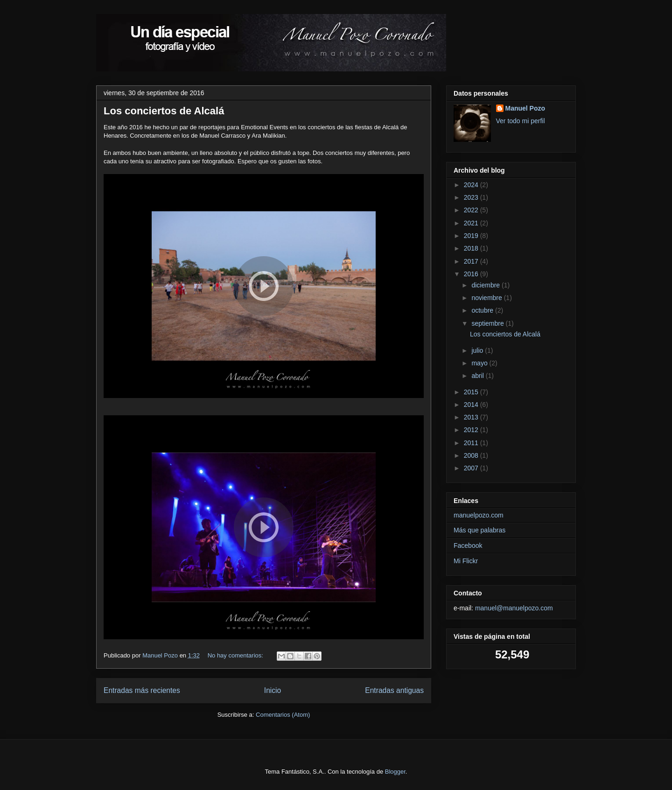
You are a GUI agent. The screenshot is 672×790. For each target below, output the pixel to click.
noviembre (487, 298)
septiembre (488, 323)
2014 (472, 405)
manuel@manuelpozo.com (514, 608)
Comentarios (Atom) (283, 715)
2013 (472, 417)
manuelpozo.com (479, 515)
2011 (472, 443)
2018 (472, 248)
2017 (472, 261)
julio (478, 350)
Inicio (273, 690)
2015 (472, 392)
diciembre (486, 285)
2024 (472, 185)
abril (478, 376)
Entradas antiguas (394, 690)
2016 (472, 274)
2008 (472, 455)
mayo (480, 363)
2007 (472, 468)
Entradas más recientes (142, 690)
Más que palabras (479, 530)
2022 (472, 210)
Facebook (468, 545)
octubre (483, 310)
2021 (472, 223)
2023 (472, 197)
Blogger (395, 772)
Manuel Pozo (525, 108)
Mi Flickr (466, 561)
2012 (472, 430)
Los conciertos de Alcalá (164, 111)
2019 (472, 236)
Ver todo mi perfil (521, 121)
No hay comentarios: (236, 655)
